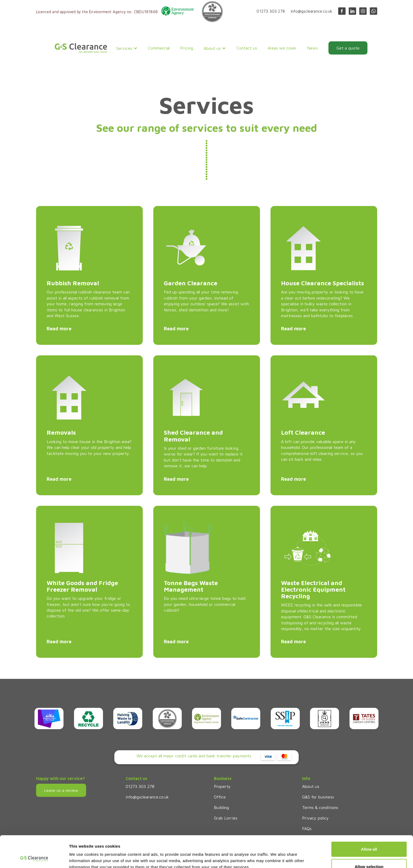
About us (311, 786)
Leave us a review (61, 790)
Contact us (247, 48)
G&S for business (318, 797)
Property (222, 786)
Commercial (159, 48)
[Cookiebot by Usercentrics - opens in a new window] (34, 858)
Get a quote (348, 48)
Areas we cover (282, 48)
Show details (276, 854)
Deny (369, 854)
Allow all (369, 819)
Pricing (187, 48)
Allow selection (369, 837)
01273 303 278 (271, 11)
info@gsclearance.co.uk (311, 11)
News (313, 48)
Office (220, 797)
